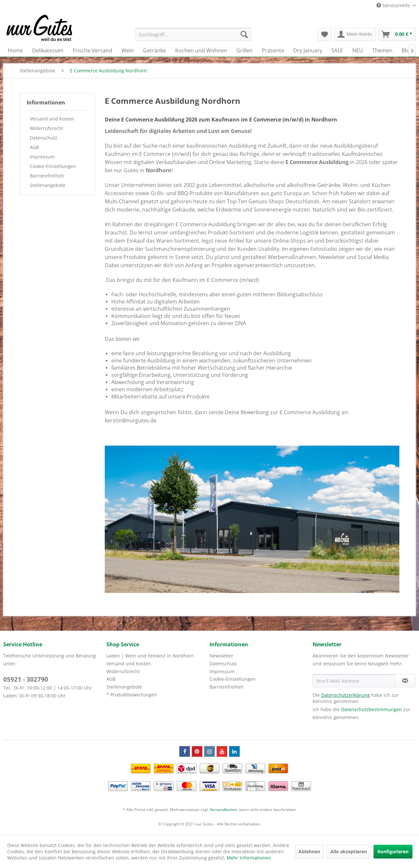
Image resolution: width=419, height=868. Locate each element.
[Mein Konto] (355, 34)
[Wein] (128, 50)
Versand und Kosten (52, 119)
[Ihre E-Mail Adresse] (354, 681)
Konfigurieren (393, 851)
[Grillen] (245, 50)
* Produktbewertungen (132, 695)
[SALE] (337, 50)
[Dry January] (308, 50)
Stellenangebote (48, 185)
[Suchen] (244, 34)
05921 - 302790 (26, 679)
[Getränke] (155, 50)
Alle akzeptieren (349, 851)
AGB (34, 147)
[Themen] (382, 50)
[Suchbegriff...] (193, 34)
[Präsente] (273, 50)
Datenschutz (44, 138)
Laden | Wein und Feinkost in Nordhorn (150, 656)
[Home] (15, 50)
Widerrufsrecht (46, 128)
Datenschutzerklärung (346, 695)
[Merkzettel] (325, 34)
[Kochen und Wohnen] (201, 50)
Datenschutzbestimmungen (372, 709)
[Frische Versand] (92, 50)
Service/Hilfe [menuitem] (394, 5)
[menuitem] (193, 34)
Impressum (42, 157)
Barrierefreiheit (47, 176)
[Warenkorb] (397, 34)
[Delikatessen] (48, 50)
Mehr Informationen (249, 858)
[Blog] (407, 50)
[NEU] (358, 50)
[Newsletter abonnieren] (405, 681)
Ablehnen (309, 851)
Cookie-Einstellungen (53, 166)
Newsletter (221, 656)
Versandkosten (223, 810)
